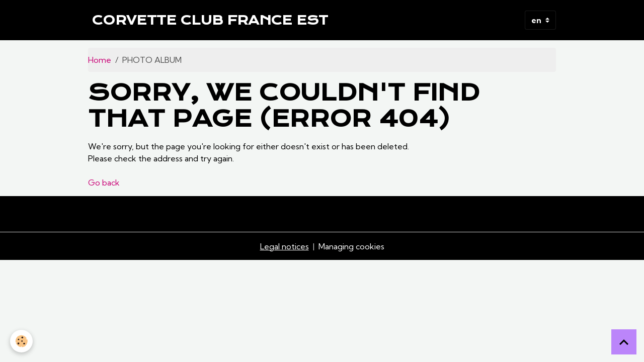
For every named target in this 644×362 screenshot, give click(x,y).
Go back (104, 183)
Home (100, 60)
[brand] (210, 20)
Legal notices (285, 246)
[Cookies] (21, 341)
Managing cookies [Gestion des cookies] (351, 246)
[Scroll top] (624, 342)
